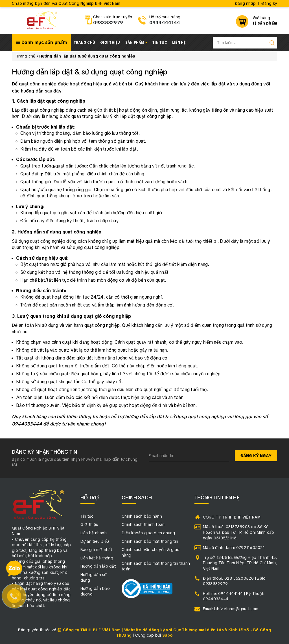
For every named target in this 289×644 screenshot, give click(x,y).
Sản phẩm (136, 43)
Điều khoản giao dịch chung (148, 533)
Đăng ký (269, 3)
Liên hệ (179, 43)
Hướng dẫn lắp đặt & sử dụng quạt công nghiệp (90, 72)
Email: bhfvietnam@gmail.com (231, 609)
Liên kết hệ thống (97, 558)
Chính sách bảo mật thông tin (150, 541)
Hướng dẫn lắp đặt (98, 566)
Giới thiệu (110, 43)
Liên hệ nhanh (94, 533)
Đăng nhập (245, 3)
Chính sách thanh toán (143, 524)
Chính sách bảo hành (142, 516)
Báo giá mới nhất (96, 550)
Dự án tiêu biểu (95, 541)
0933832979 (108, 23)
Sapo (168, 635)
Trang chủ (84, 43)
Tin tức (160, 43)
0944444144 (165, 23)
